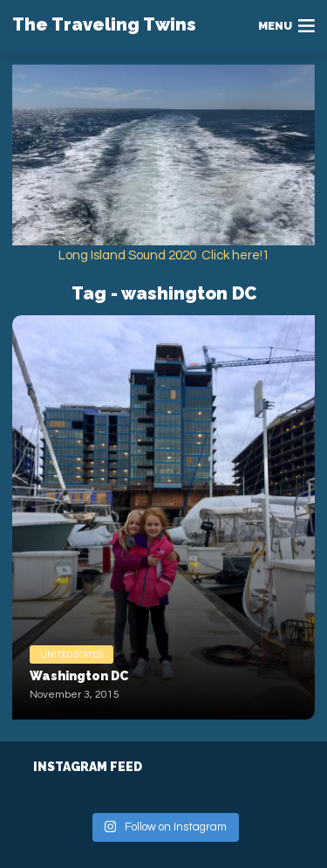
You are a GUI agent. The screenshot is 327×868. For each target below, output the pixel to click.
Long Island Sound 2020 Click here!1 (164, 255)
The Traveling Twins (104, 24)
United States (72, 655)
